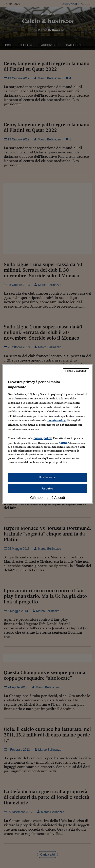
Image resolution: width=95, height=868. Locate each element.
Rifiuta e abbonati (76, 371)
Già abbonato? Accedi (48, 498)
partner (64, 443)
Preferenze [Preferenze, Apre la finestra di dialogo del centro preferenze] (48, 477)
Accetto (48, 488)
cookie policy (56, 420)
